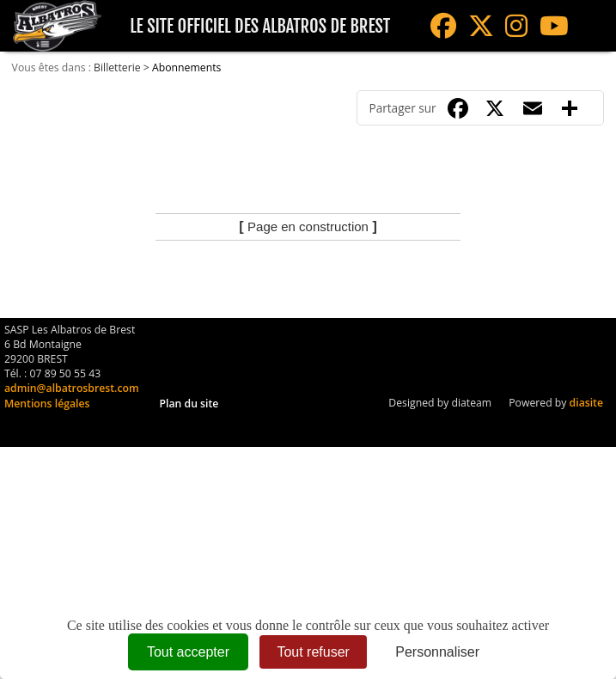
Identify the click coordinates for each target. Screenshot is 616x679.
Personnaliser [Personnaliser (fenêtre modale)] (437, 652)
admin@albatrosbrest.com (72, 388)
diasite (586, 403)
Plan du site (189, 404)
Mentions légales (47, 404)
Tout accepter (188, 652)
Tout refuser (313, 652)
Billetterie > (123, 67)
